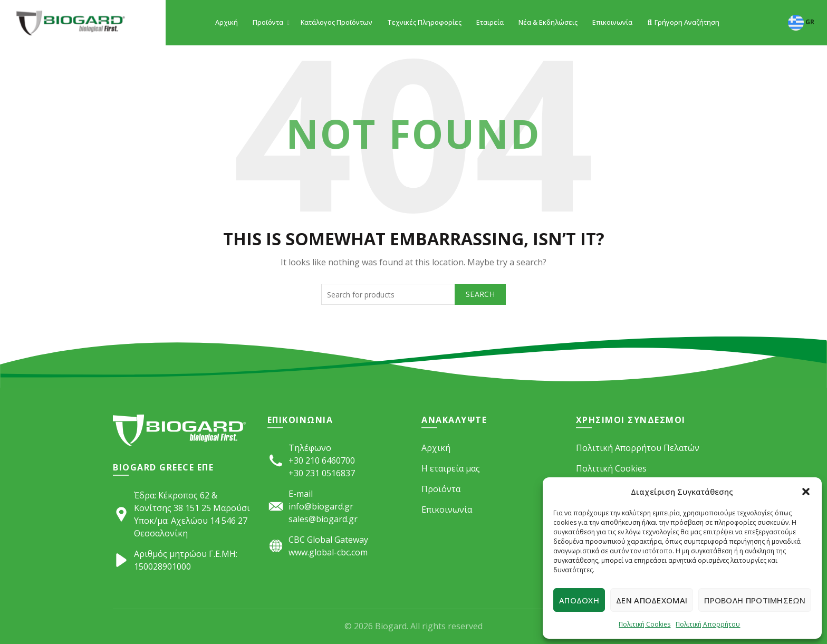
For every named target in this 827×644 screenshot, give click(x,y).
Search (480, 294)
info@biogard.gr (321, 506)
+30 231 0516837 (322, 473)
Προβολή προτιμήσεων (755, 600)
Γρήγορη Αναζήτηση (683, 22)
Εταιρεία (490, 22)
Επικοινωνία (612, 22)
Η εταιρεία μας (451, 468)
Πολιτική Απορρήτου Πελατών (638, 448)
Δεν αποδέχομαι (652, 600)
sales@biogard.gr (323, 519)
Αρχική (227, 22)
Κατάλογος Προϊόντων (336, 22)
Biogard (391, 626)
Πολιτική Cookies (645, 624)
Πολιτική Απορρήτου (708, 624)
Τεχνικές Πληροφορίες (424, 22)
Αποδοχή (579, 600)
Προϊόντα (268, 22)
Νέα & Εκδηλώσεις (548, 22)
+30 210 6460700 (322, 460)
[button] (806, 492)
